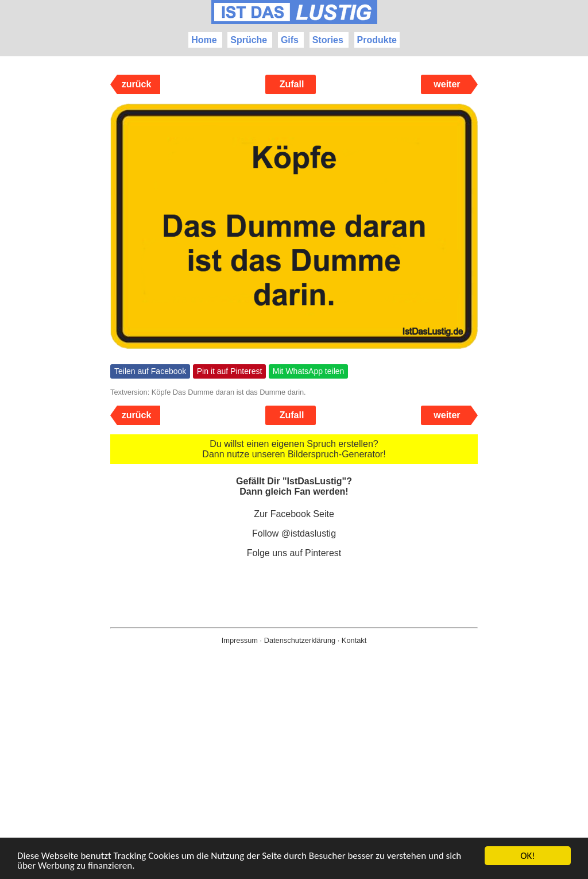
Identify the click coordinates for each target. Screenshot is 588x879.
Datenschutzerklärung (300, 640)
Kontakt (354, 640)
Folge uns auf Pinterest (294, 553)
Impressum (240, 640)
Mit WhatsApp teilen (309, 371)
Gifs (290, 40)
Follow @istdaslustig (294, 533)
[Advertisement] (294, 780)
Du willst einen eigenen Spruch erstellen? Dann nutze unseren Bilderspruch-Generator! (294, 449)
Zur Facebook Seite (294, 514)
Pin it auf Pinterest (230, 371)
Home (204, 40)
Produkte (377, 40)
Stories (328, 40)
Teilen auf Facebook (150, 371)
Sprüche (249, 40)
